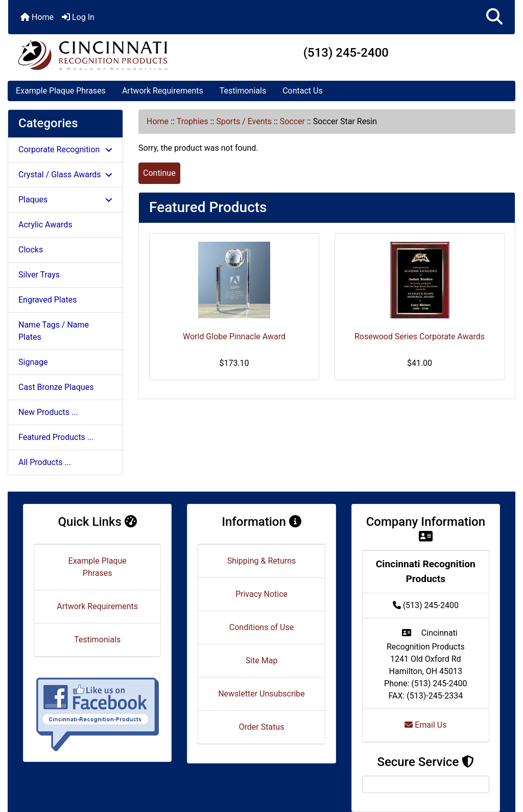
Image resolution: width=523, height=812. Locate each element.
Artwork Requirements (163, 91)
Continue (159, 173)
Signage (33, 362)
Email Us (425, 725)
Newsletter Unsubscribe (261, 694)
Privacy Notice (261, 594)
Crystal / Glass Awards (65, 175)
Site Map (262, 660)
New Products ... (48, 412)
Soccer (292, 121)
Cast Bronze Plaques (56, 387)
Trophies (193, 121)
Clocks (31, 250)
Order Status (262, 727)
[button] (494, 17)
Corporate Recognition (65, 149)
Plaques (65, 200)
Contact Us (303, 91)
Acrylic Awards (45, 225)
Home (37, 17)
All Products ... (45, 462)
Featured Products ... (56, 437)
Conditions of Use (261, 627)
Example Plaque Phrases (61, 91)
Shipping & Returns (262, 561)
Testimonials (243, 91)
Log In (78, 17)
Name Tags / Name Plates (54, 331)
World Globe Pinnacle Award (234, 337)
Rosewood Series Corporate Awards (420, 337)
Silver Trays (39, 275)
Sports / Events (244, 121)
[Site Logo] (93, 55)
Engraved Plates (47, 300)
